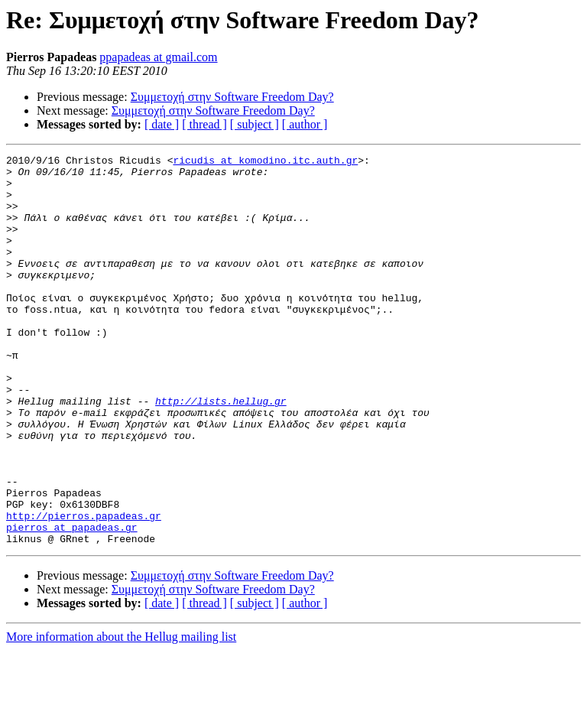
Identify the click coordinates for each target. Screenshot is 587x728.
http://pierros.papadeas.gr (84, 589)
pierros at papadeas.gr (72, 603)
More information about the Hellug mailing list (121, 715)
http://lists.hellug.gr (221, 451)
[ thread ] (204, 124)
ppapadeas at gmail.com (158, 57)
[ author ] (305, 124)
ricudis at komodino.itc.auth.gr (265, 162)
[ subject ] (255, 124)
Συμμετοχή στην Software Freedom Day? (232, 97)
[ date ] (162, 124)
